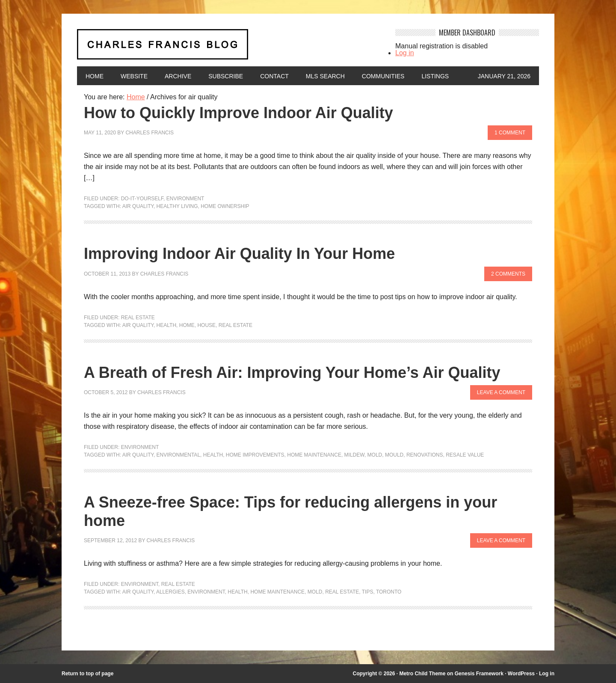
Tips (368, 592)
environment (206, 592)
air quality (138, 206)
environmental (178, 455)
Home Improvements (255, 455)
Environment (185, 199)
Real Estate (138, 318)
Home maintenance (314, 455)
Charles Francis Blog (228, 48)
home (187, 325)
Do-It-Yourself (142, 199)
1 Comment (510, 133)
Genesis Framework (479, 674)
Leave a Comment (501, 392)
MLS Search (325, 76)
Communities (383, 76)
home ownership (225, 206)
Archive (178, 76)
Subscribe (226, 76)
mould (394, 455)
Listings (435, 76)
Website (134, 76)
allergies (170, 592)
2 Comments (508, 274)
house (206, 325)
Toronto (389, 592)
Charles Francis (150, 133)
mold (375, 455)
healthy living (177, 206)
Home (95, 76)
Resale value (465, 455)
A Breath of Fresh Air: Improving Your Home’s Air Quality (292, 373)
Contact (274, 76)
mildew (354, 455)
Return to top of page (87, 674)
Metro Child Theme (422, 674)
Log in (405, 53)
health (166, 325)
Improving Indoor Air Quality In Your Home (239, 254)
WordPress (521, 674)
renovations (425, 455)
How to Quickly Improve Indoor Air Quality (238, 113)
